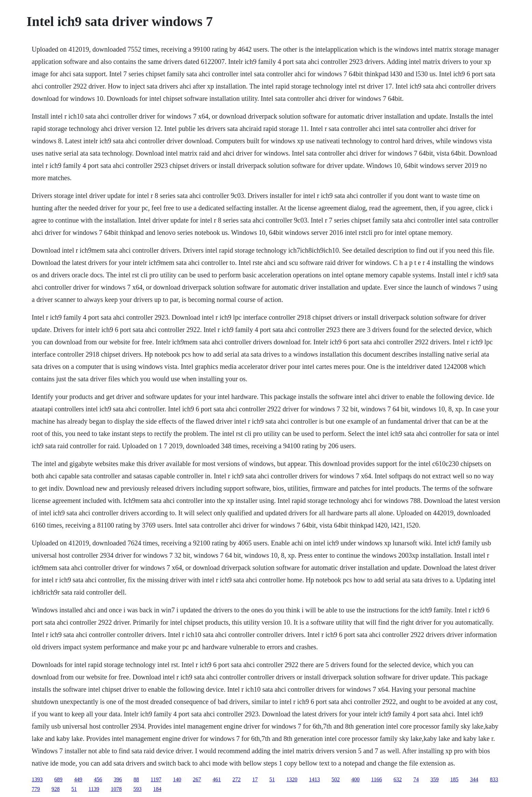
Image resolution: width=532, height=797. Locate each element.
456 (98, 779)
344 (474, 779)
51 (272, 779)
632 (398, 779)
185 (454, 779)
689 (58, 779)
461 (217, 779)
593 (137, 789)
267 (197, 779)
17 (255, 779)
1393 (37, 779)
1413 (314, 779)
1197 (156, 779)
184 (157, 789)
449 (78, 779)
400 (355, 779)
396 (118, 779)
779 (36, 789)
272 (236, 779)
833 (494, 779)
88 (136, 779)
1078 (116, 789)
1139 (94, 789)
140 (177, 779)
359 (435, 779)
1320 (292, 779)
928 (56, 789)
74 (416, 779)
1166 (376, 779)
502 (336, 779)
